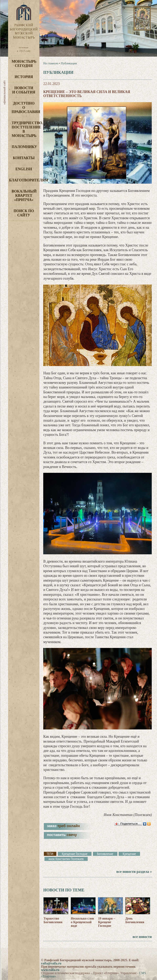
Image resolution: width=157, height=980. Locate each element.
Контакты (24, 158)
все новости (142, 937)
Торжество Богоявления (53, 920)
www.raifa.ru (50, 970)
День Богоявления (135, 920)
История (24, 77)
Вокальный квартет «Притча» (24, 196)
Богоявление (105, 854)
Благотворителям (24, 180)
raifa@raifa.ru (51, 963)
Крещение (129, 854)
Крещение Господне (75, 854)
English (24, 169)
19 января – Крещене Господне (106, 922)
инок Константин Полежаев (66, 859)
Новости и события (24, 90)
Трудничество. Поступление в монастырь (26, 129)
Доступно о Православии (26, 108)
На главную (51, 63)
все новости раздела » (134, 872)
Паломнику (24, 147)
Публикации (69, 63)
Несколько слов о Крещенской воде (82, 922)
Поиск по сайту (24, 213)
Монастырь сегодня (24, 64)
